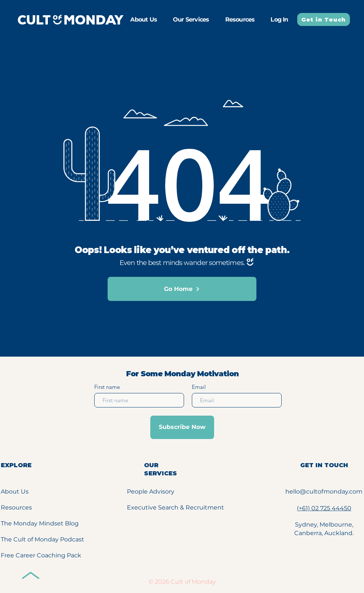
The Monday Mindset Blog (40, 523)
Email (199, 387)
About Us (15, 492)
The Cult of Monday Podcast (42, 539)
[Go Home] (182, 289)
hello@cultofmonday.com (324, 492)
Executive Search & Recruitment (176, 507)
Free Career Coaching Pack (41, 555)
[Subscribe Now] (182, 427)
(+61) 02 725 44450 (324, 508)
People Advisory (151, 492)
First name (107, 387)
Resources (16, 507)
